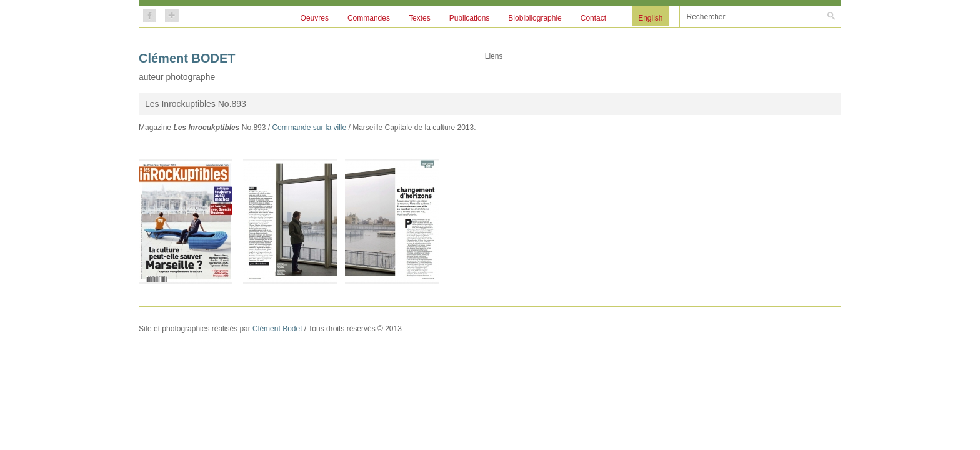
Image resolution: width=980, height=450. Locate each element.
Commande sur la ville (309, 127)
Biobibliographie (535, 18)
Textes (420, 18)
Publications (470, 18)
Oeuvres (315, 18)
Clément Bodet (277, 329)
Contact (593, 18)
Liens (494, 56)
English (650, 18)
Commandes (369, 18)
